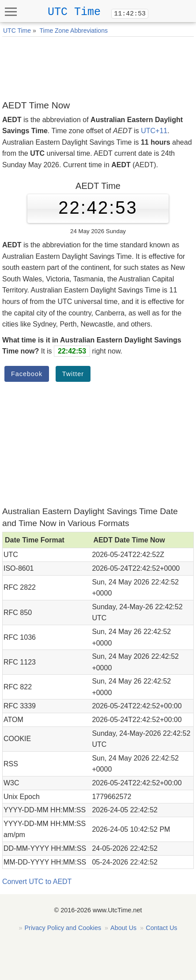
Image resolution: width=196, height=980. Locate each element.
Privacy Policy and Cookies (63, 928)
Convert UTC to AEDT (37, 882)
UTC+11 (154, 131)
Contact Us (161, 928)
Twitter (73, 374)
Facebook (27, 374)
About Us (123, 928)
